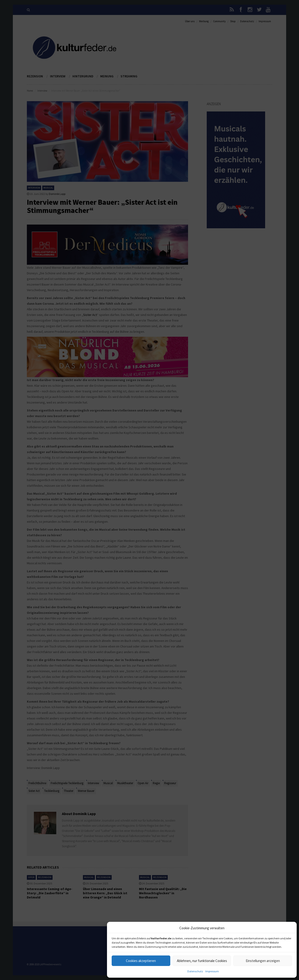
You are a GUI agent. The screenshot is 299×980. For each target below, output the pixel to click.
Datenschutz (195, 971)
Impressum (212, 971)
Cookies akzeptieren (141, 961)
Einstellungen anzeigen (263, 961)
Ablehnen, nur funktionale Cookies (202, 961)
